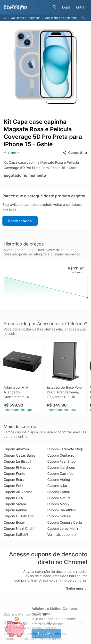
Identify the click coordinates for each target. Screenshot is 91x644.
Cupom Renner (15, 510)
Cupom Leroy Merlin (63, 528)
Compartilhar (75, 153)
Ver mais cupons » (62, 534)
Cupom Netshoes (61, 467)
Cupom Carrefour (61, 473)
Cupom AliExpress (18, 492)
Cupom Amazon (16, 449)
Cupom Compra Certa (65, 522)
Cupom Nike (57, 486)
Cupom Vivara (15, 504)
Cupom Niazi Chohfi (19, 528)
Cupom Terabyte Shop (65, 449)
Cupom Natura (59, 498)
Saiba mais (77, 588)
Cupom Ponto (14, 473)
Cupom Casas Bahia (20, 455)
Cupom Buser (14, 522)
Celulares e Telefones (26, 18)
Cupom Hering (59, 479)
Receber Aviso (20, 221)
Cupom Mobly (58, 504)
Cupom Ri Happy (17, 467)
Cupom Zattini (58, 492)
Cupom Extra (14, 479)
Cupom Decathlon (62, 510)
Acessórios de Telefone (61, 18)
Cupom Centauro (61, 455)
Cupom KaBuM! (16, 534)
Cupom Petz (13, 486)
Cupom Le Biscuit (17, 461)
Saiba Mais (46, 633)
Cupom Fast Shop (62, 461)
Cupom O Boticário (19, 516)
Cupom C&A (13, 498)
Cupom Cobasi (59, 516)
